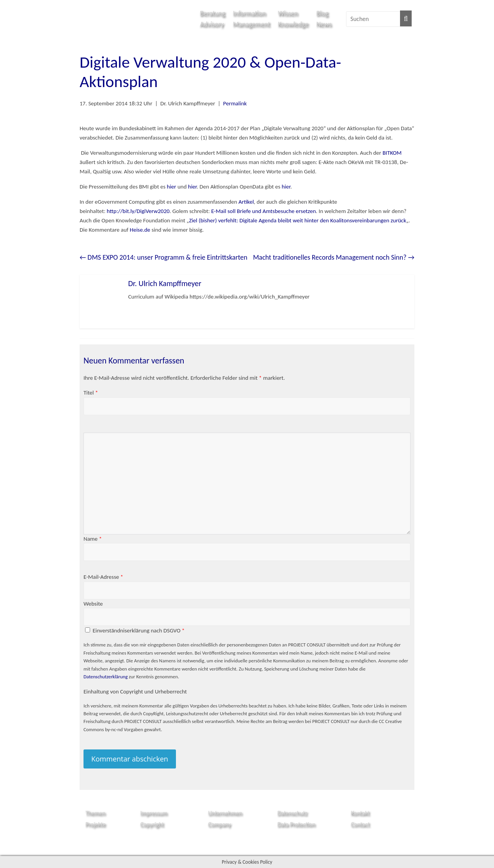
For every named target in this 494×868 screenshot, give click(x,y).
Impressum (154, 813)
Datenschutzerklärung (106, 677)
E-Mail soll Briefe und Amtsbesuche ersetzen (264, 211)
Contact (360, 824)
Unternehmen (225, 813)
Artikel (246, 202)
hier (172, 187)
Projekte (96, 824)
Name (93, 539)
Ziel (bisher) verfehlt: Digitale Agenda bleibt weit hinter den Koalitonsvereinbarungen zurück (298, 220)
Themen (95, 813)
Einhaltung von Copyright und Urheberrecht (135, 692)
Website (93, 604)
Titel (91, 393)
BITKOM (392, 153)
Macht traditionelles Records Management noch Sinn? (334, 257)
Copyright (152, 824)
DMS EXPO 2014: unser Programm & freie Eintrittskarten (164, 257)
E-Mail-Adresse (103, 577)
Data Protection (296, 824)
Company (220, 824)
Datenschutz (292, 813)
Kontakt (360, 813)
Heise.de (140, 230)
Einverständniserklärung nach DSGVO (138, 630)
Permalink (235, 103)
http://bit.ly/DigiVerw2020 (138, 211)
